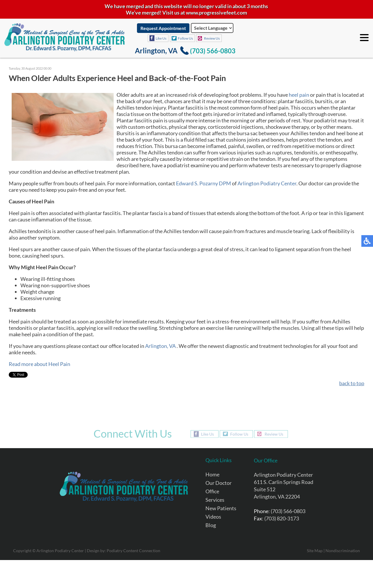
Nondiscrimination (343, 551)
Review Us (212, 38)
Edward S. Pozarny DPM (204, 183)
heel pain (299, 95)
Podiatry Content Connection (133, 551)
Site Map (315, 551)
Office (212, 491)
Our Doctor (219, 483)
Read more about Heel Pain (39, 364)
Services (215, 500)
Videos (213, 517)
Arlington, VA (160, 346)
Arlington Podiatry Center (267, 183)
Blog (211, 525)
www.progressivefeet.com (217, 13)
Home (212, 474)
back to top (352, 383)
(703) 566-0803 (213, 51)
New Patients (221, 508)
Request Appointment (163, 28)
